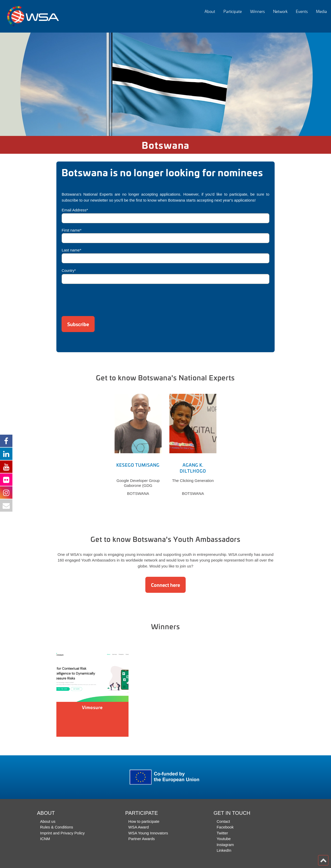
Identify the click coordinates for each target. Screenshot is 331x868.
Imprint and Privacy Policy (62, 833)
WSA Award (138, 827)
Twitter (222, 833)
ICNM (45, 839)
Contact (223, 821)
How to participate (144, 821)
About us (48, 821)
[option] (165, 84)
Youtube (224, 839)
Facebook (225, 827)
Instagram (225, 845)
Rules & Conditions (57, 827)
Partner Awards (141, 839)
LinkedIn (224, 850)
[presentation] (101, 298)
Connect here (165, 585)
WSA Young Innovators (148, 833)
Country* (69, 271)
